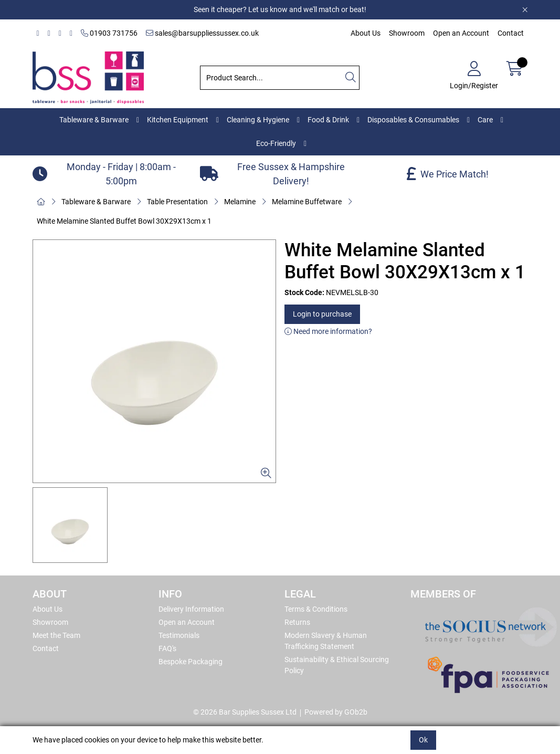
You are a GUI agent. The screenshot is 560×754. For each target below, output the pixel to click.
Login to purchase (322, 314)
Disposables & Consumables (413, 120)
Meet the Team (56, 635)
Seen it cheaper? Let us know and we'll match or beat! (280, 9)
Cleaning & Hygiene (258, 120)
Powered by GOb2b (336, 712)
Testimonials (179, 635)
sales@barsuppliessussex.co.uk (202, 33)
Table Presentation (177, 202)
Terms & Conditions (316, 609)
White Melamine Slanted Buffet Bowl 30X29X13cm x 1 (124, 221)
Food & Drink (328, 120)
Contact (511, 33)
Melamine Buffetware (307, 202)
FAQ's (167, 648)
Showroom (407, 33)
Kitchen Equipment (178, 120)
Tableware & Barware (94, 120)
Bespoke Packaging (191, 662)
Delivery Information (191, 609)
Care (485, 120)
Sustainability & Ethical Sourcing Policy (337, 665)
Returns (297, 622)
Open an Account (461, 33)
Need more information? (328, 331)
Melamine (240, 202)
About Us (366, 33)
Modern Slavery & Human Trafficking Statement (326, 641)
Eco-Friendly (276, 143)
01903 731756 (109, 33)
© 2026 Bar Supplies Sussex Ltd (245, 712)
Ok (423, 740)
